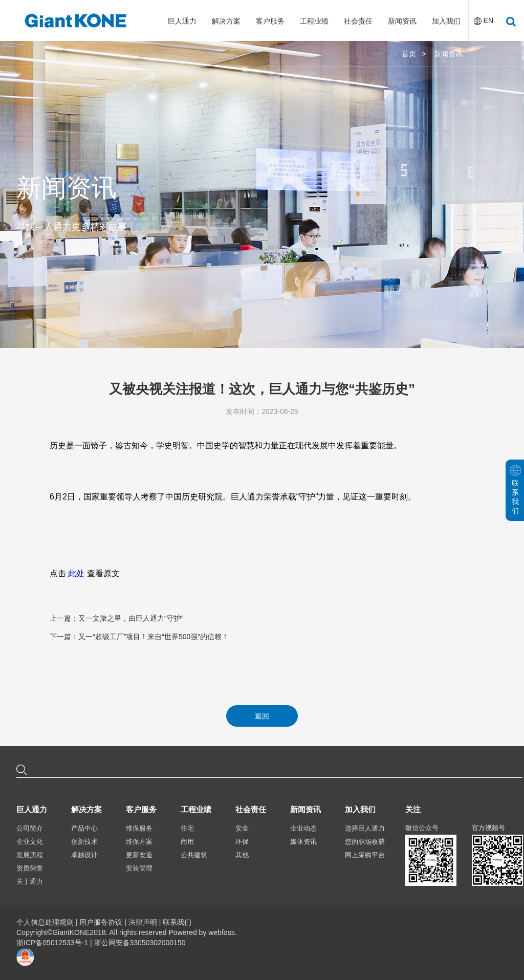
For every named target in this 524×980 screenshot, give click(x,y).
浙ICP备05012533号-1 (53, 943)
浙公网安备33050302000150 (140, 943)
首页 (409, 54)
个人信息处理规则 (45, 922)
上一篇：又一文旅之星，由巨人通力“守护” (116, 618)
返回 (262, 716)
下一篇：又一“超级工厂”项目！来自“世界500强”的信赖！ (139, 637)
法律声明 (143, 922)
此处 (76, 573)
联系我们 (177, 922)
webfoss (221, 932)
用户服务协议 (101, 922)
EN (488, 20)
